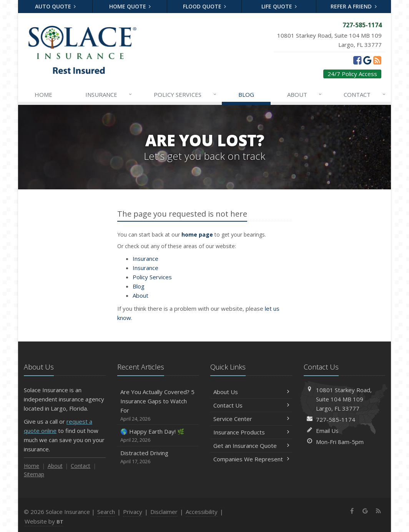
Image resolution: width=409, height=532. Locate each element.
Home (43, 94)
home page (197, 235)
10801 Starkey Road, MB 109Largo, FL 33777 (344, 399)
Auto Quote (56, 6)
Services (185, 94)
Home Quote (130, 6)
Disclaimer (164, 512)
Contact (365, 94)
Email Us (327, 431)
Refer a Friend (354, 6)
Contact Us (251, 405)
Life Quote (279, 6)
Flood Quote (205, 6)
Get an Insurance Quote (251, 446)
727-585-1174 (336, 419)
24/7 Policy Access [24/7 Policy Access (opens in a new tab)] (352, 74)
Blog (246, 94)
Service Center (251, 419)
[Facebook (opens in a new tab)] (357, 60)
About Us (251, 392)
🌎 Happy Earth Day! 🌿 (158, 436)
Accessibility (202, 512)
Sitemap (34, 474)
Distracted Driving (158, 457)
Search (106, 512)
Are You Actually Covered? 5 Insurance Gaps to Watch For (158, 405)
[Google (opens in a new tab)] (367, 60)
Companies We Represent (251, 459)
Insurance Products (251, 432)
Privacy (133, 512)
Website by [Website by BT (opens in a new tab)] (44, 521)
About (305, 94)
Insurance (109, 94)
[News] (377, 60)
